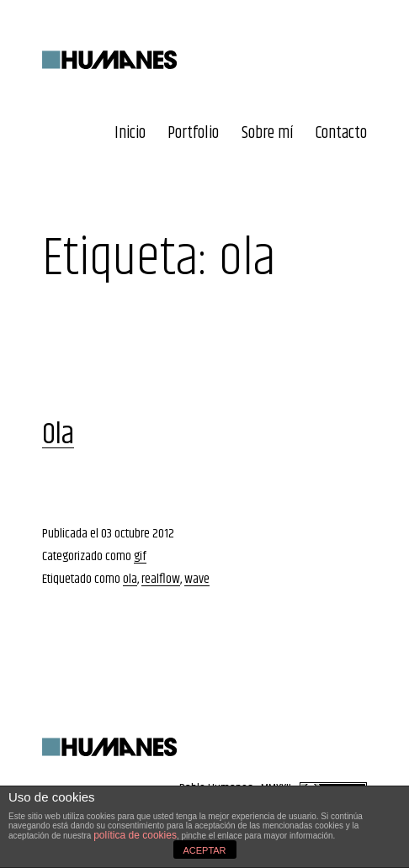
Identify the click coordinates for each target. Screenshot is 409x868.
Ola (58, 434)
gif (140, 556)
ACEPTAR (204, 850)
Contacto (341, 133)
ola (130, 579)
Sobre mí (268, 133)
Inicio (130, 133)
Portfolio (193, 133)
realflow (161, 579)
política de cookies (135, 835)
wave (197, 579)
